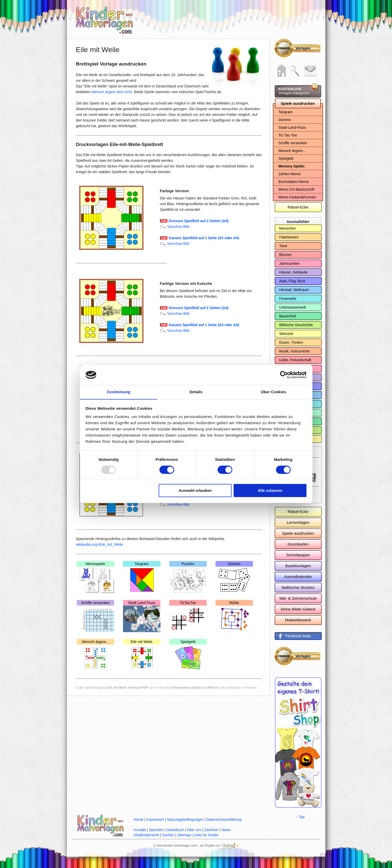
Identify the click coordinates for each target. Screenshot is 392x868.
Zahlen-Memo (290, 174)
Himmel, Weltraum (294, 290)
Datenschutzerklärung (224, 819)
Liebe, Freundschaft (295, 360)
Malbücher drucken (298, 587)
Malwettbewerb (298, 620)
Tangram (142, 577)
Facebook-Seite (298, 636)
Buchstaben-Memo (294, 182)
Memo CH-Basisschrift (297, 189)
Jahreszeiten (290, 263)
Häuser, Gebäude (294, 272)
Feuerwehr (288, 299)
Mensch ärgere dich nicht (112, 92)
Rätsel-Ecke (298, 207)
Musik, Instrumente (295, 351)
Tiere (283, 246)
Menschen (288, 228)
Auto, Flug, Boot (292, 281)
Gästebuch (175, 830)
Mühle (234, 616)
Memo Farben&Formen (297, 197)
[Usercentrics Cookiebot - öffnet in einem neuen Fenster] (284, 375)
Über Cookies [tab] (274, 392)
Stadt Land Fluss (142, 616)
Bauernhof (288, 316)
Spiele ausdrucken (298, 103)
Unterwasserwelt (293, 307)
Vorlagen (303, 48)
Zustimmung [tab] (118, 392)
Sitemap (184, 835)
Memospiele (95, 577)
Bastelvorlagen (298, 566)
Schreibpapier (298, 555)
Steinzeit (286, 334)
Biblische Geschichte (296, 325)
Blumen (285, 255)
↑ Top (300, 817)
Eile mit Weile (142, 655)
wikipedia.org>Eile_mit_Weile (99, 544)
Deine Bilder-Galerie (298, 609)
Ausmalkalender (298, 577)
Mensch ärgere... (95, 655)
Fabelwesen (289, 237)
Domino (234, 577)
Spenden (156, 830)
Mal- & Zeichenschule (298, 598)
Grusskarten (298, 544)
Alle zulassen (270, 491)
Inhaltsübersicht (147, 835)
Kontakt (140, 830)
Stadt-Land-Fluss (292, 127)
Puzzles (188, 577)
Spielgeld (188, 655)
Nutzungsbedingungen (185, 819)
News (226, 830)
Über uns (194, 830)
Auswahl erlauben (195, 491)
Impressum (155, 819)
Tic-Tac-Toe (288, 135)
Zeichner (211, 830)
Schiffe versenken (95, 616)
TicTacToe (188, 616)
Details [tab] (196, 392)
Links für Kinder (206, 835)
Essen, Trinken (291, 342)
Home (139, 819)
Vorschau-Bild (178, 227)
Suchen (168, 835)
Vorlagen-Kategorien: (294, 91)
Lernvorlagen (298, 522)
